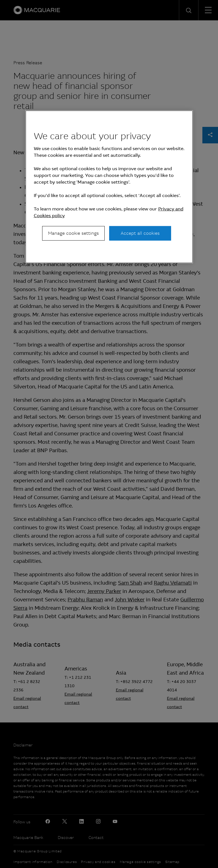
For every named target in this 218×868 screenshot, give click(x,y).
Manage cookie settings (73, 233)
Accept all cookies (140, 233)
